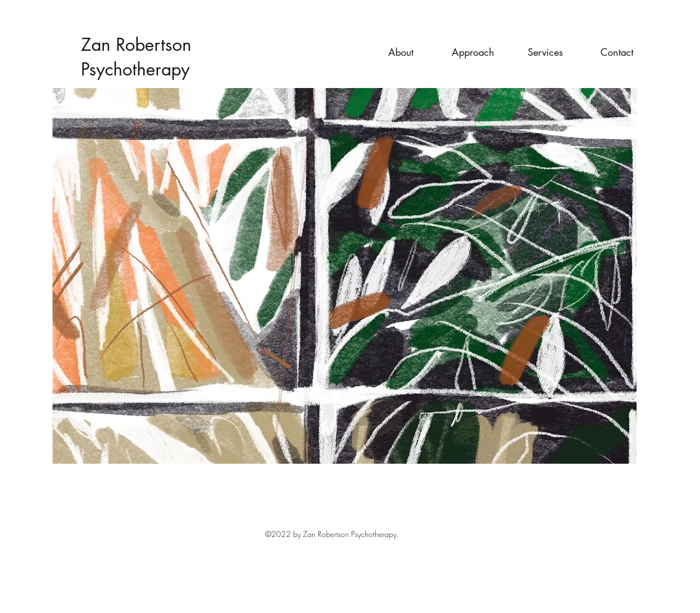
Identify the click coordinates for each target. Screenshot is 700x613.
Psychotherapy (135, 69)
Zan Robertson (136, 45)
